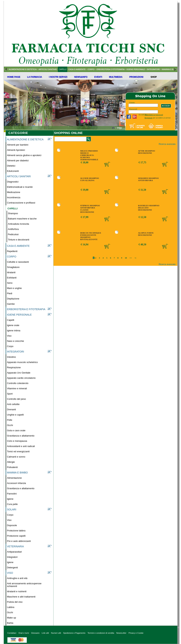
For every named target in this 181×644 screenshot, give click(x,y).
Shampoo (13, 213)
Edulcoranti (13, 171)
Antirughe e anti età (17, 578)
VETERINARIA (15, 546)
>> (131, 258)
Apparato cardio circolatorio (21, 378)
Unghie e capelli (15, 415)
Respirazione (14, 367)
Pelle (10, 420)
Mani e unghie (14, 288)
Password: (133, 109)
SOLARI (12, 509)
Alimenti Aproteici (16, 150)
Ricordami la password (154, 115)
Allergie (11, 462)
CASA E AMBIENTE (77, 69)
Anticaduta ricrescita (19, 224)
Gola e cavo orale (16, 430)
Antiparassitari (14, 552)
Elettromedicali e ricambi (20, 187)
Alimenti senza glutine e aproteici (24, 155)
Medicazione (14, 192)
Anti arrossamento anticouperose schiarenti (24, 585)
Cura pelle (12, 504)
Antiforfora (13, 229)
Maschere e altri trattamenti (21, 597)
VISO (10, 573)
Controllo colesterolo (18, 383)
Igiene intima (14, 331)
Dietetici (11, 166)
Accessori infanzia (17, 483)
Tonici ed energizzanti (18, 451)
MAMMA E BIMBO (170, 69)
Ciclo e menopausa (17, 441)
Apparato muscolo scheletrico (23, 362)
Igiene (10, 499)
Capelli (11, 320)
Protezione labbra (16, 531)
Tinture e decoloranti (19, 240)
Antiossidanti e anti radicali (21, 446)
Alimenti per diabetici (18, 161)
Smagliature (13, 267)
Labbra (11, 607)
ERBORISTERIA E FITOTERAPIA (110, 69)
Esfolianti (12, 278)
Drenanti (11, 409)
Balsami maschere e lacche (22, 219)
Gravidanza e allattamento (21, 436)
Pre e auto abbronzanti (19, 541)
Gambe (11, 304)
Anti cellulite (13, 404)
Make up (12, 618)
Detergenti (12, 568)
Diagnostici (13, 182)
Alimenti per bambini (18, 145)
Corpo (10, 346)
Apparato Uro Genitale (19, 373)
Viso (9, 336)
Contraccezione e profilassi (21, 203)
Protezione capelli (16, 536)
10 (126, 258)
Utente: (132, 102)
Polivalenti (12, 467)
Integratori (12, 557)
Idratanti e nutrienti (17, 591)
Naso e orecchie (16, 341)
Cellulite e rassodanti (18, 262)
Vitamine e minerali (17, 388)
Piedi (10, 293)
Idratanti (11, 272)
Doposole (12, 525)
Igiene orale (13, 325)
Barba (10, 623)
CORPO (91, 69)
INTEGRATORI (153, 69)
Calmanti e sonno (16, 457)
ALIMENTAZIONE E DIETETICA (23, 69)
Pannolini (12, 494)
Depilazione (13, 299)
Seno (10, 283)
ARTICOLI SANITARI (48, 69)
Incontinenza (14, 197)
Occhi (10, 425)
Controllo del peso (17, 399)
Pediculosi (13, 234)
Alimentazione (14, 478)
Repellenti (12, 251)
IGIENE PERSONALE (136, 69)
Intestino (11, 357)
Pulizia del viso (15, 602)
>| (135, 258)
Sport (10, 394)
